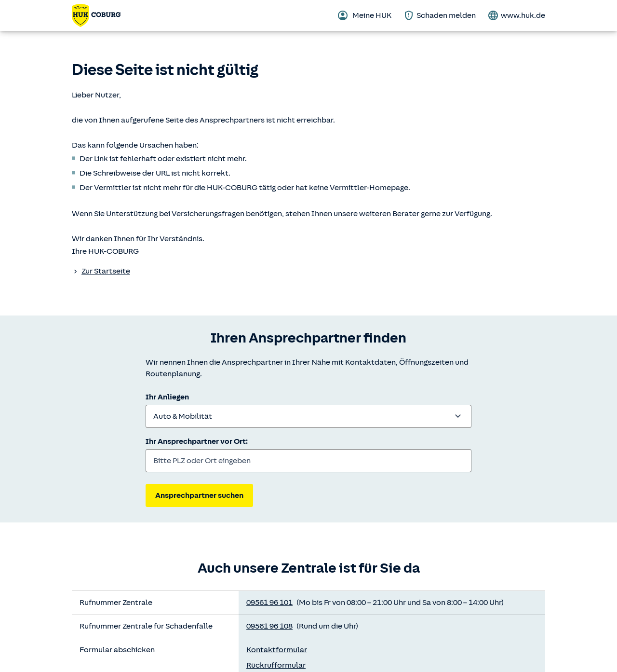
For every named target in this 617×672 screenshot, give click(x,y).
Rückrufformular (276, 665)
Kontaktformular (277, 650)
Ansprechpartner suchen (199, 495)
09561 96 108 (269, 626)
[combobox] (308, 416)
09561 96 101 (269, 603)
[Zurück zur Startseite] (96, 15)
